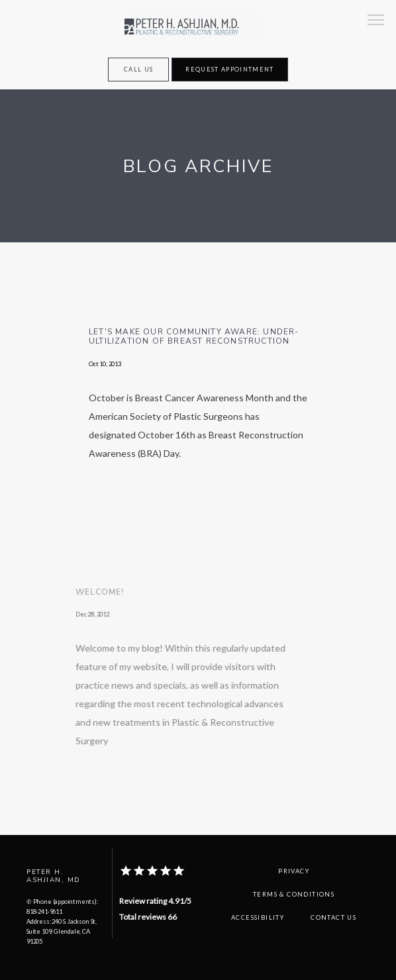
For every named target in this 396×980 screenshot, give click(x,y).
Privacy (294, 871)
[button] (376, 21)
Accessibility (258, 917)
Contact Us (333, 917)
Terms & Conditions (294, 894)
